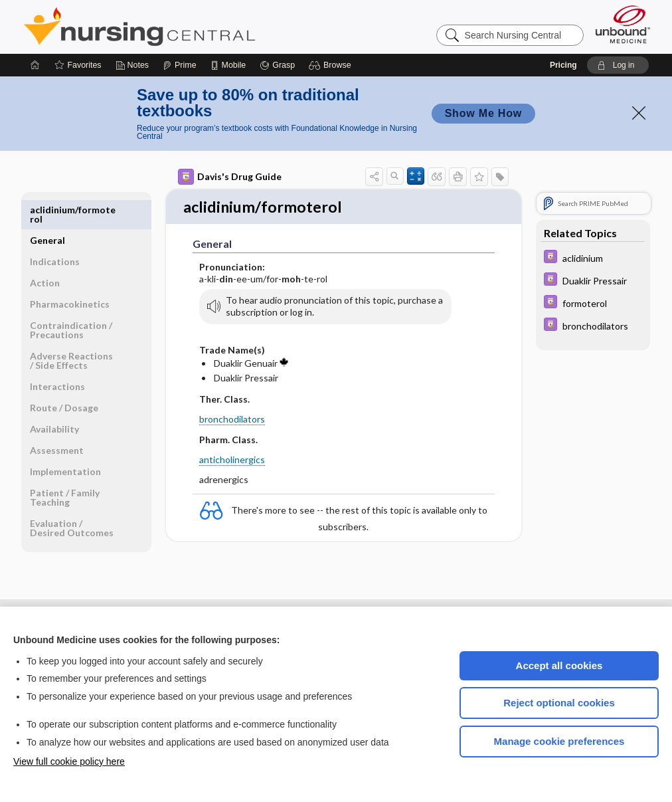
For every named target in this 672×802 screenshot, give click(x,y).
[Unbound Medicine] (623, 24)
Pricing (563, 65)
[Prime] (179, 65)
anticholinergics (232, 461)
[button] (332, 65)
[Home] (35, 65)
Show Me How (483, 113)
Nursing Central (189, 27)
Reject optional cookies (559, 703)
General (47, 210)
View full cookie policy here (69, 761)
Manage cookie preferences (559, 741)
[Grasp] (277, 65)
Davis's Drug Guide (230, 177)
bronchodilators (232, 420)
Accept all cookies (559, 665)
